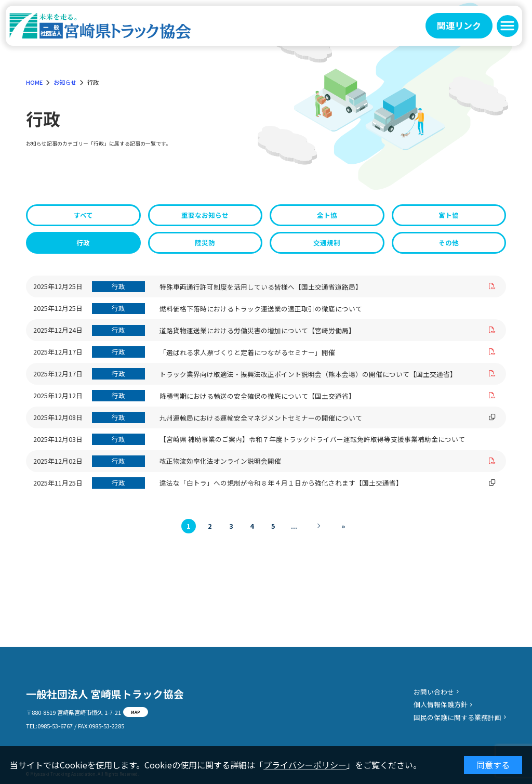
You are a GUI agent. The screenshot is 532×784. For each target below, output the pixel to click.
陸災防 (205, 243)
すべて (83, 215)
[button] (508, 26)
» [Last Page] (343, 526)
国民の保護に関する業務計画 (457, 717)
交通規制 (327, 243)
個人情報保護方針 (441, 704)
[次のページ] (318, 526)
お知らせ (65, 82)
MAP (136, 712)
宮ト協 (449, 215)
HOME (34, 82)
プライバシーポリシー (305, 765)
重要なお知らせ (205, 215)
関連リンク (459, 25)
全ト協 (327, 215)
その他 (449, 243)
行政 (83, 243)
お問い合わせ (434, 692)
